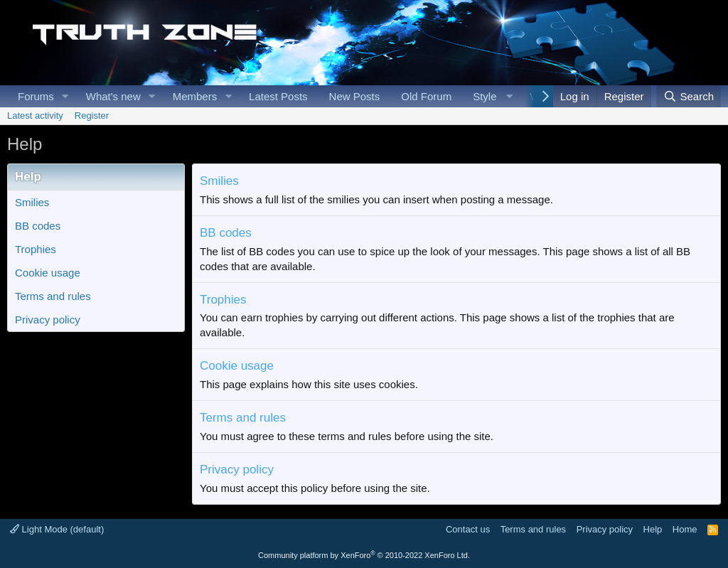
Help (653, 529)
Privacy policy (48, 320)
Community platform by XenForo (364, 555)
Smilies (32, 202)
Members (195, 96)
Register (92, 116)
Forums (36, 96)
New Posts (355, 96)
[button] (65, 96)
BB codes (38, 226)
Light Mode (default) (57, 529)
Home (685, 529)
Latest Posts (278, 96)
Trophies (36, 249)
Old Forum (426, 96)
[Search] (689, 96)
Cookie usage (48, 273)
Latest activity (35, 116)
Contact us (468, 529)
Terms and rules (53, 296)
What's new (113, 96)
